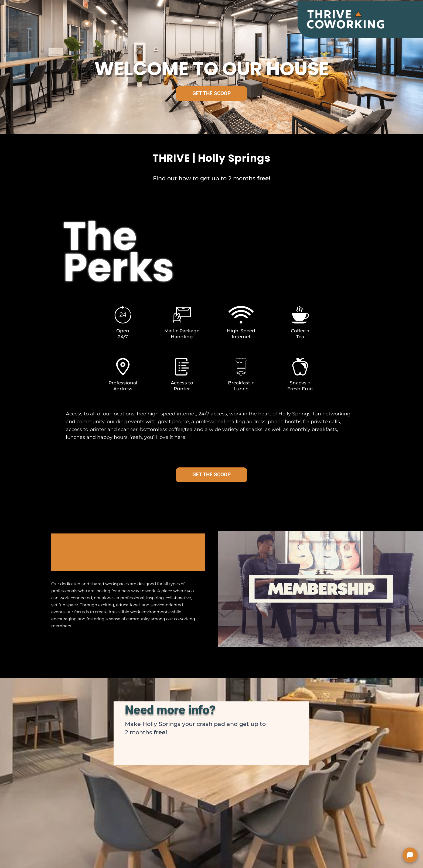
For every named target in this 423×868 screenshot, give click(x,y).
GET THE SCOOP (211, 93)
